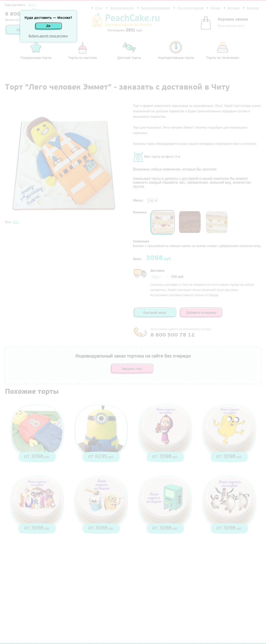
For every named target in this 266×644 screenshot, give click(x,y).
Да (48, 26)
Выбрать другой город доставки (48, 36)
